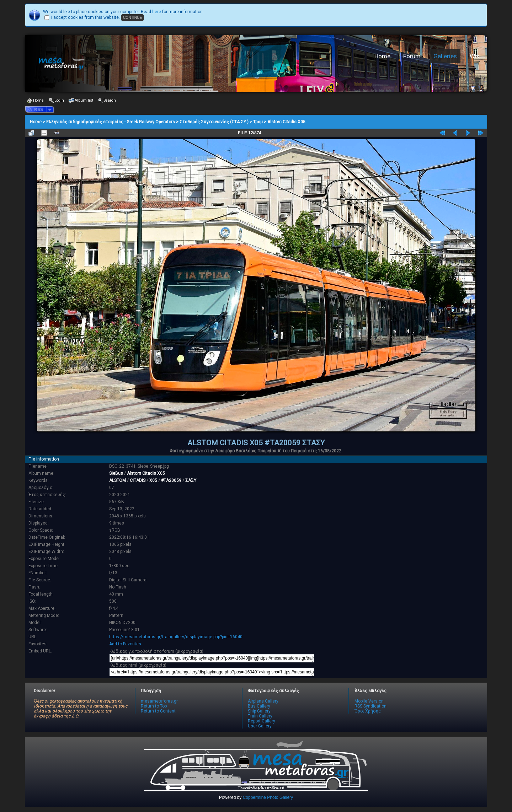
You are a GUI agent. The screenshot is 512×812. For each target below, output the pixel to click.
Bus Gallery (259, 706)
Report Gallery (262, 721)
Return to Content (158, 711)
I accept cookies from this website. (86, 17)
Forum (412, 56)
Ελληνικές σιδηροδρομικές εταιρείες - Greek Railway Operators (111, 122)
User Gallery (260, 726)
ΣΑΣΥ (191, 480)
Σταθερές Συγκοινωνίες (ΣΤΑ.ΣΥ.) (214, 122)
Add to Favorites (125, 644)
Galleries (445, 56)
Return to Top (154, 706)
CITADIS (138, 480)
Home (382, 56)
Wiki (475, 56)
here (157, 12)
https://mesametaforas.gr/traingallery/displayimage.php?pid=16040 (176, 637)
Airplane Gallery (263, 701)
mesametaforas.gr (159, 701)
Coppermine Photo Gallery (268, 797)
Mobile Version (369, 701)
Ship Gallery (259, 711)
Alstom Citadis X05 (286, 122)
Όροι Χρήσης (368, 711)
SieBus (116, 473)
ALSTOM (118, 480)
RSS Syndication (370, 706)
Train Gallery (260, 716)
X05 (153, 480)
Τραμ (258, 122)
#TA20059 (171, 480)
